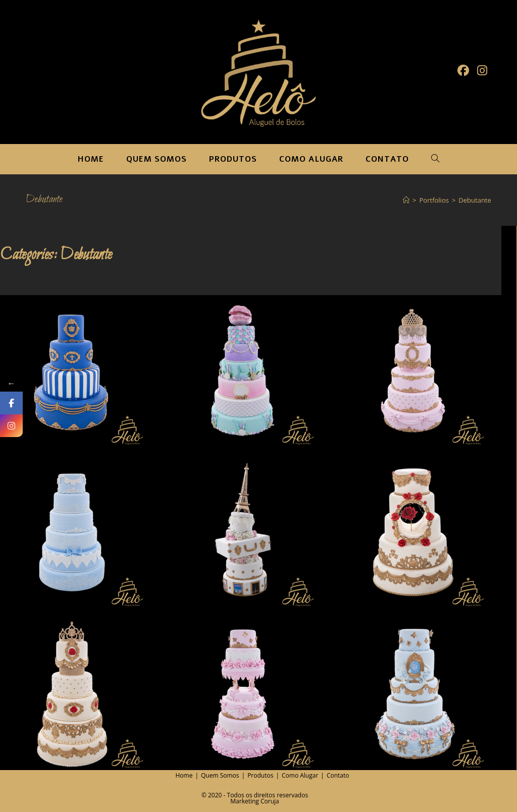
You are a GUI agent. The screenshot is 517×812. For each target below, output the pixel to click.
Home (184, 775)
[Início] (406, 200)
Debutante (475, 200)
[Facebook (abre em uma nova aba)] (463, 70)
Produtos (260, 775)
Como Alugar (300, 775)
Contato (338, 775)
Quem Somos (220, 775)
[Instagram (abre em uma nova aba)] (482, 70)
